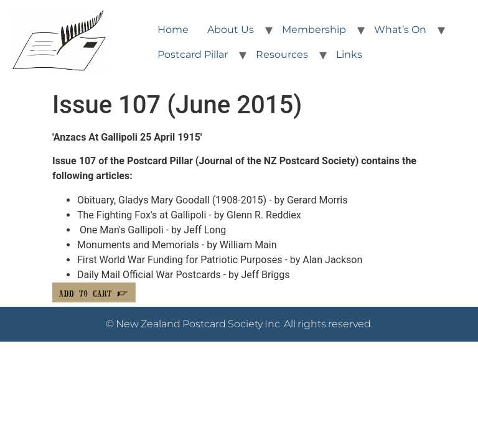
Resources (282, 54)
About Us (231, 30)
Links (349, 54)
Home (173, 30)
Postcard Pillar (193, 54)
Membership (314, 30)
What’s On (400, 30)
